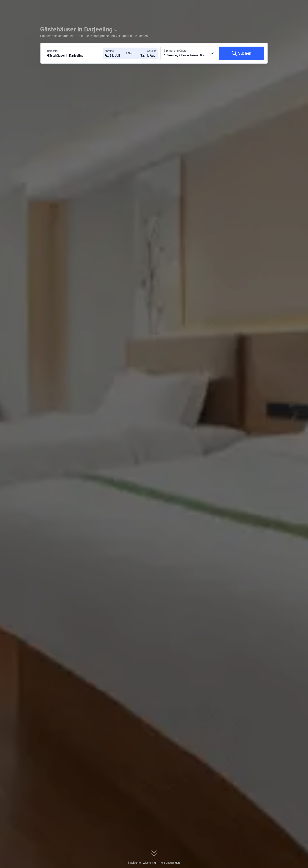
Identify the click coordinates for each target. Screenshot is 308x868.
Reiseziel (53, 51)
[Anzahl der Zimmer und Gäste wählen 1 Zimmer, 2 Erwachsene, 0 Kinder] (189, 53)
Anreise (109, 51)
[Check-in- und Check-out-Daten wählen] (116, 53)
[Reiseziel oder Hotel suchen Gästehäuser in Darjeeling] (72, 53)
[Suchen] (241, 53)
